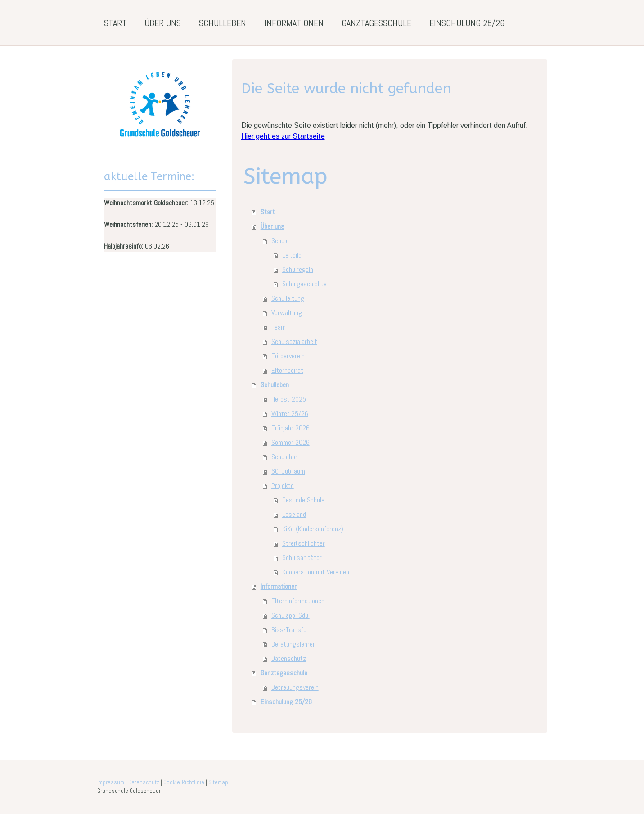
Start (115, 23)
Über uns (163, 23)
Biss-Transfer (290, 630)
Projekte (283, 486)
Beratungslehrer (293, 644)
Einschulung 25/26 (467, 23)
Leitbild (292, 255)
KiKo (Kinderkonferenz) (313, 529)
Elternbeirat (287, 370)
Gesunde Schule (303, 500)
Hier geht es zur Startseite (283, 136)
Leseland (294, 514)
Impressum (111, 782)
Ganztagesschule (376, 23)
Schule (280, 241)
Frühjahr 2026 (290, 428)
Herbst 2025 (289, 399)
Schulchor (284, 457)
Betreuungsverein (295, 687)
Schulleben (223, 23)
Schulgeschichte (304, 284)
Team (279, 327)
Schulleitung (288, 298)
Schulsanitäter (302, 558)
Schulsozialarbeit (294, 341)
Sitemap (218, 782)
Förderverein (288, 356)
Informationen (294, 23)
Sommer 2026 (290, 442)
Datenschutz (289, 658)
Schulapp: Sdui (290, 615)
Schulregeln (298, 269)
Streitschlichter (304, 543)
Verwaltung (287, 313)
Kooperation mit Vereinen (316, 572)
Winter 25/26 (290, 414)
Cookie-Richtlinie (184, 782)
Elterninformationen (298, 601)
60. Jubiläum (288, 471)
